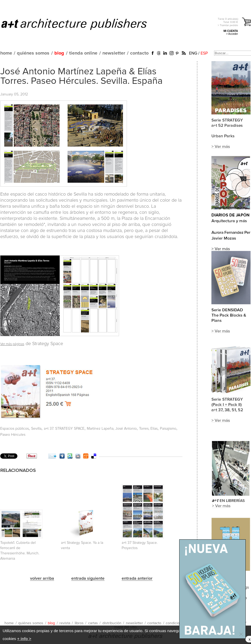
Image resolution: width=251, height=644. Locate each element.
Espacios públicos (15, 429)
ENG (193, 53)
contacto (139, 53)
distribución (112, 623)
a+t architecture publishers (81, 24)
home (6, 53)
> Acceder (232, 34)
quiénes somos (33, 53)
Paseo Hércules (13, 435)
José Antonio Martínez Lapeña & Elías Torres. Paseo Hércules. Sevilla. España (81, 76)
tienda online (83, 53)
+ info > (24, 639)
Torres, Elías (148, 429)
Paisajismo (168, 429)
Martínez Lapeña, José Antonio (112, 429)
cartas (93, 623)
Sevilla (36, 429)
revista (65, 623)
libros (79, 623)
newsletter (114, 53)
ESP (204, 53)
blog (59, 53)
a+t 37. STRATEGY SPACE (64, 429)
